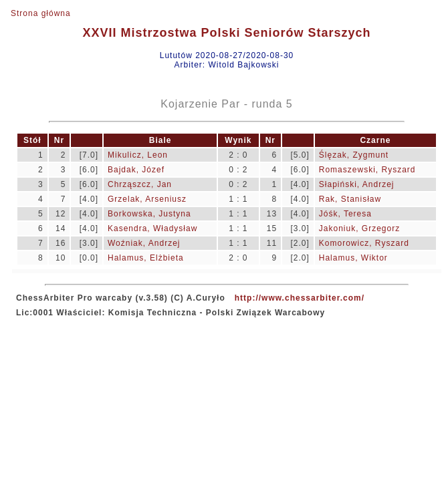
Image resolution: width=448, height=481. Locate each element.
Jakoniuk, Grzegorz (359, 228)
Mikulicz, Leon (138, 155)
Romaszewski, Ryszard (367, 170)
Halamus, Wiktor (353, 258)
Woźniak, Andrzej (144, 243)
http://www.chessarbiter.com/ (300, 298)
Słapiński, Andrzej (357, 184)
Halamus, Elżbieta (146, 258)
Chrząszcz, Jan (140, 184)
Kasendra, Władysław (152, 228)
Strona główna (41, 13)
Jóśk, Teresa (345, 214)
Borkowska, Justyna (149, 214)
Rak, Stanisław (350, 199)
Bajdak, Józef (136, 170)
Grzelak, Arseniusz (147, 199)
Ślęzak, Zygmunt (354, 155)
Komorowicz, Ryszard (364, 243)
